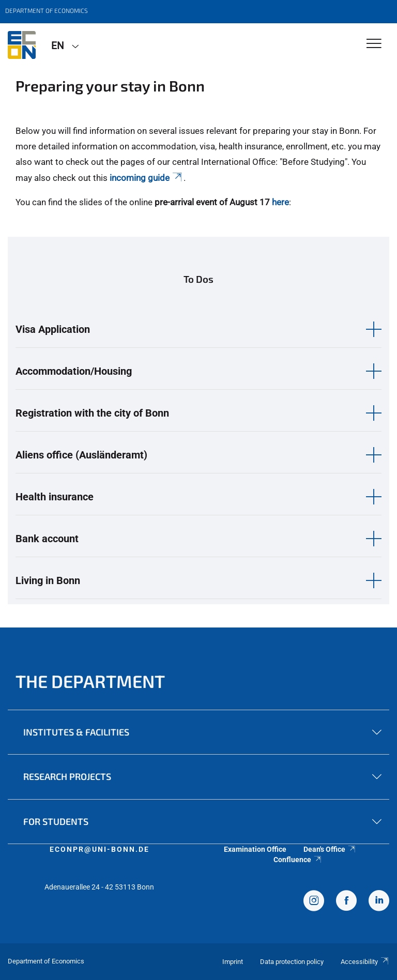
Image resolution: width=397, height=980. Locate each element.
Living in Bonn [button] (48, 580)
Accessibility (365, 962)
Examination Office (255, 849)
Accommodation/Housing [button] (74, 371)
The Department (90, 681)
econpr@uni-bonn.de (100, 849)
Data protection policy (292, 962)
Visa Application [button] (53, 329)
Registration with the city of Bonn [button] (92, 413)
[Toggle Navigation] (374, 44)
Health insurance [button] (55, 497)
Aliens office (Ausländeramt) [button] (81, 455)
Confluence (298, 860)
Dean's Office (330, 849)
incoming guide (147, 178)
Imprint (233, 962)
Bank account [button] (47, 539)
